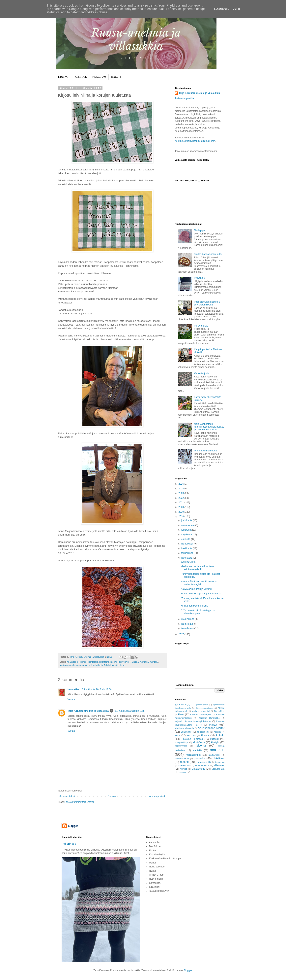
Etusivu (112, 796)
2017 (182, 634)
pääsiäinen (219, 758)
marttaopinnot (193, 755)
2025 (182, 484)
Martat (213, 725)
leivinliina (134, 662)
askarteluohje (203, 732)
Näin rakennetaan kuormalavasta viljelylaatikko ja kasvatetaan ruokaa (209, 427)
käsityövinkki (181, 746)
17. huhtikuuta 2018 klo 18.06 (96, 689)
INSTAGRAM (99, 77)
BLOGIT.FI (117, 77)
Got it (236, 9)
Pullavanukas (201, 326)
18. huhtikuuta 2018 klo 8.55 (130, 711)
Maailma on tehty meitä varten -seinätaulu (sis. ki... (197, 568)
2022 (182, 498)
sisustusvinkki (204, 762)
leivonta (201, 746)
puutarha (200, 758)
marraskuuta (188, 525)
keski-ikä (191, 735)
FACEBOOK (80, 77)
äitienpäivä (183, 772)
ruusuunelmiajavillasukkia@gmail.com (195, 141)
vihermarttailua (202, 765)
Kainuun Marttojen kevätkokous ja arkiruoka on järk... (199, 583)
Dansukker (219, 711)
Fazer (181, 715)
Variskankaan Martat (211, 728)
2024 (182, 489)
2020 (182, 507)
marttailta (144, 662)
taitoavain (220, 762)
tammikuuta (188, 628)
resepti (184, 762)
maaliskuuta (188, 619)
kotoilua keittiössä (193, 739)
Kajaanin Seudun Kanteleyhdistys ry (193, 721)
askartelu (186, 732)
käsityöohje (123, 662)
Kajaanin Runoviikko (209, 718)
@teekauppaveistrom (204, 708)
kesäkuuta (187, 548)
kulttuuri (214, 739)
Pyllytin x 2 (200, 278)
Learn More (222, 9)
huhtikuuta (187, 558)
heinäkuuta (187, 544)
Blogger (188, 970)
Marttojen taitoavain (184, 728)
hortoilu (217, 732)
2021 (182, 503)
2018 (182, 516)
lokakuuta (187, 530)
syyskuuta (187, 535)
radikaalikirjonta (95, 665)
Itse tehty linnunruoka (205, 451)
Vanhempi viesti (157, 796)
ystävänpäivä (218, 769)
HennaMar (73, 689)
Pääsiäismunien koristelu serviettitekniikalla (207, 303)
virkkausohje (199, 769)
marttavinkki (214, 755)
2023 (182, 493)
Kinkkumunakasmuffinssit (194, 606)
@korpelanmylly (182, 705)
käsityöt (215, 742)
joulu (177, 735)
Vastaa (71, 699)
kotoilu (220, 735)
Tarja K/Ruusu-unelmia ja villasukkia (88, 711)
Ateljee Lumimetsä (201, 711)
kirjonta (82, 662)
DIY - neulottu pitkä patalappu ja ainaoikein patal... (198, 612)
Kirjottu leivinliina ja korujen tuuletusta (201, 594)
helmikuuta (187, 624)
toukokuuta (187, 553)
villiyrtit (184, 769)
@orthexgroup (202, 705)
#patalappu (72, 662)
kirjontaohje (92, 662)
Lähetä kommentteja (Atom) (79, 802)
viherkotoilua (185, 765)
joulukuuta (187, 520)
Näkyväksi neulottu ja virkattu (196, 589)
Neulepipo (199, 230)
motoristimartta (182, 758)
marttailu (154, 662)
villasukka (219, 765)
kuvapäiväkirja (182, 742)
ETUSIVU (63, 77)
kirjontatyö (104, 662)
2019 (182, 512)
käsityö (114, 662)
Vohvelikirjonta (202, 373)
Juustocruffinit (188, 562)
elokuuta (186, 539)
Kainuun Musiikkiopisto (201, 715)
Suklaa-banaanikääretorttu (208, 254)
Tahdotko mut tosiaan (114, 665)
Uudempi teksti (67, 796)
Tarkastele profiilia (184, 98)
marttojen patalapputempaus (73, 665)
